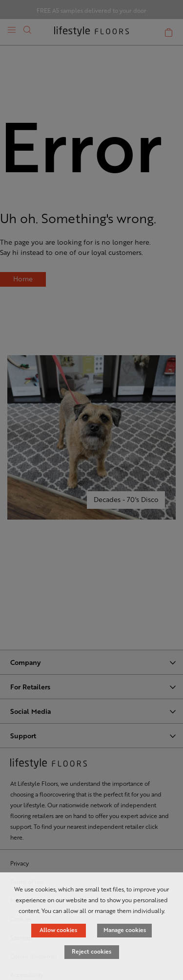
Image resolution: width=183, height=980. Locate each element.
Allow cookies (58, 930)
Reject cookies (91, 951)
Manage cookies (125, 930)
